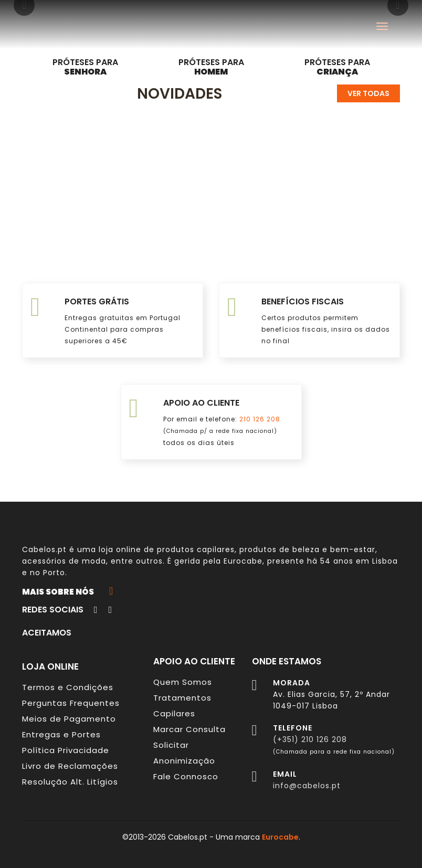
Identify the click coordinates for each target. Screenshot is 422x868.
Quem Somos (183, 682)
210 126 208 (260, 419)
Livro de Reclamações (70, 766)
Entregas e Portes (61, 734)
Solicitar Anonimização (184, 753)
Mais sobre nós (67, 591)
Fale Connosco (186, 776)
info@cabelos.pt (307, 786)
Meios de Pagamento (69, 719)
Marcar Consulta (189, 729)
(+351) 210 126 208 (310, 739)
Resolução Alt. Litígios (70, 782)
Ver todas (368, 93)
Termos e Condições (68, 687)
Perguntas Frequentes (71, 703)
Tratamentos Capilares (182, 706)
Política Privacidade (66, 750)
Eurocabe (243, 561)
